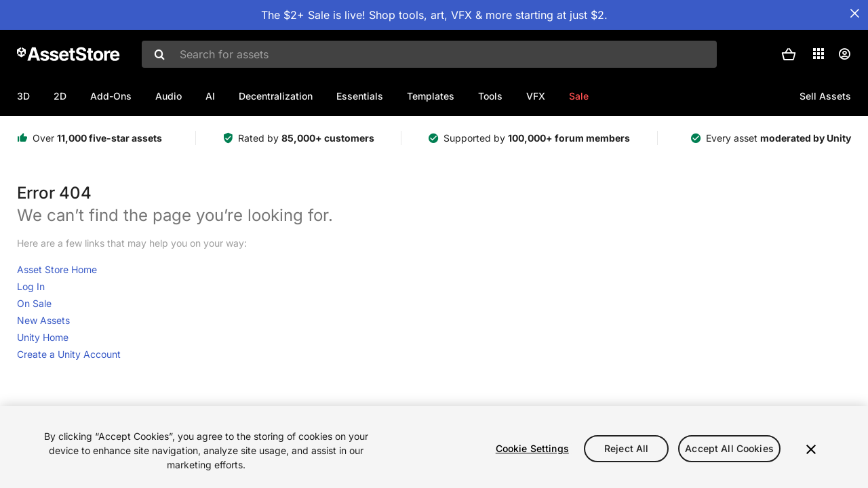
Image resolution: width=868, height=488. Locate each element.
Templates (431, 96)
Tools (490, 96)
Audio (169, 96)
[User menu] (844, 54)
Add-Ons (111, 96)
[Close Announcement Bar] (854, 14)
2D (60, 96)
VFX (536, 96)
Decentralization (276, 96)
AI (210, 96)
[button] (789, 54)
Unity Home (43, 337)
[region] (434, 447)
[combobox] (429, 54)
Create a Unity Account (69, 354)
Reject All (626, 448)
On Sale (34, 303)
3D (23, 96)
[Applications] (818, 54)
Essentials (360, 96)
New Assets (43, 320)
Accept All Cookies (729, 448)
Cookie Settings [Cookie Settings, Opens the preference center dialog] (532, 448)
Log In (31, 286)
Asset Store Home (57, 269)
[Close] (811, 449)
